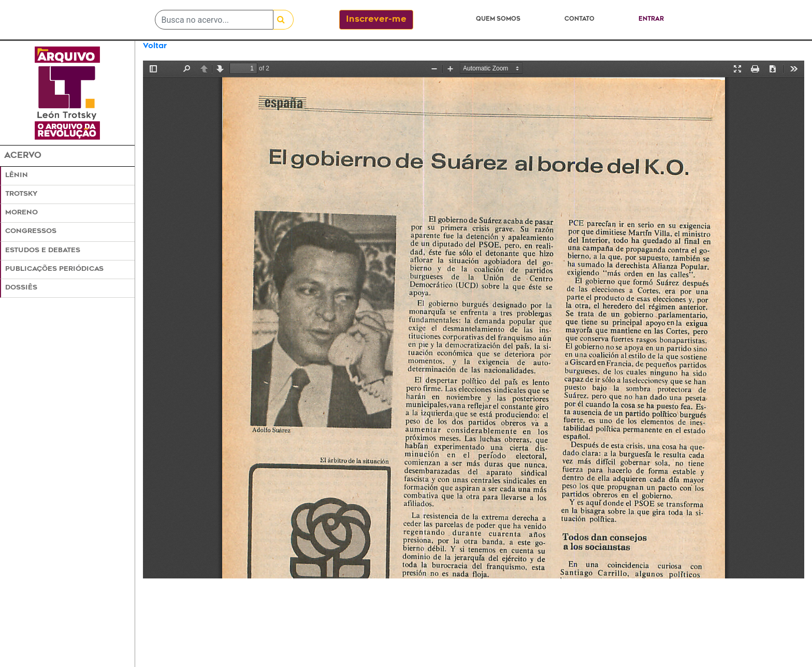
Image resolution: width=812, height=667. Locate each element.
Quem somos (498, 19)
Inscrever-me (376, 20)
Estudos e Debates (43, 251)
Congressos (31, 231)
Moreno (21, 213)
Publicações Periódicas (54, 269)
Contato (579, 19)
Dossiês (21, 288)
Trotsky (21, 194)
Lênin (17, 176)
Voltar (155, 46)
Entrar (651, 19)
